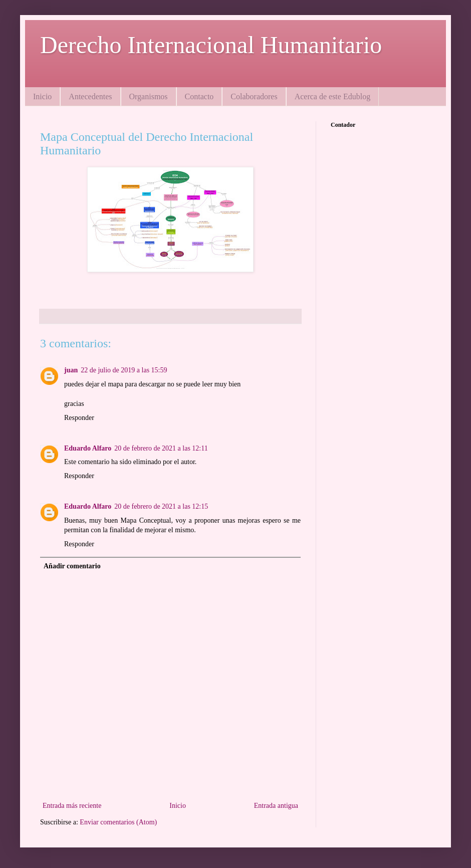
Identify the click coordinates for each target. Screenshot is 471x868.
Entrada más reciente (72, 806)
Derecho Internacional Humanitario (211, 45)
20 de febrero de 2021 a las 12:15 (161, 506)
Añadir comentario (72, 566)
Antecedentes (90, 96)
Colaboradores (254, 96)
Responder (79, 418)
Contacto (199, 96)
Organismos (149, 96)
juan (71, 370)
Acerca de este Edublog (332, 96)
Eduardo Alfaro (88, 448)
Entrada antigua (276, 806)
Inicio (42, 96)
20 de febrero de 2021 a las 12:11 (161, 448)
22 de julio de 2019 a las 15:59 (124, 370)
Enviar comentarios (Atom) (118, 822)
